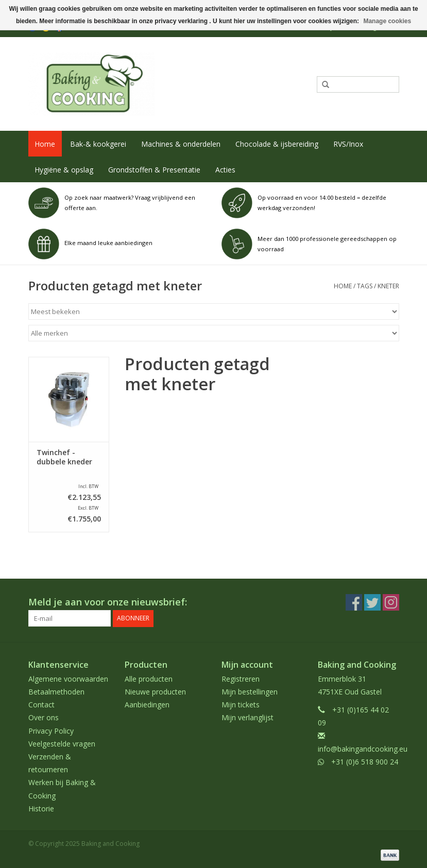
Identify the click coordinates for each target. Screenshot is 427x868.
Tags (365, 286)
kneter (388, 286)
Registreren (241, 679)
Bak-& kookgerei (98, 144)
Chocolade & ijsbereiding (277, 144)
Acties (225, 170)
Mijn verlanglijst (247, 717)
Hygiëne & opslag (64, 170)
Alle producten (149, 679)
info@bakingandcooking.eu (363, 749)
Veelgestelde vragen (62, 744)
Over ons (44, 717)
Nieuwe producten (155, 692)
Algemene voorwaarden (68, 679)
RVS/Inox (348, 144)
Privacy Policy (51, 730)
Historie (41, 808)
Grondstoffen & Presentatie (154, 170)
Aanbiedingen (147, 705)
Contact (41, 705)
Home (45, 144)
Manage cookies (387, 21)
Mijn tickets (241, 705)
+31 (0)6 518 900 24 (365, 762)
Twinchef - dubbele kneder (64, 457)
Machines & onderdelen (181, 144)
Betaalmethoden (56, 692)
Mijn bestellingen (250, 692)
